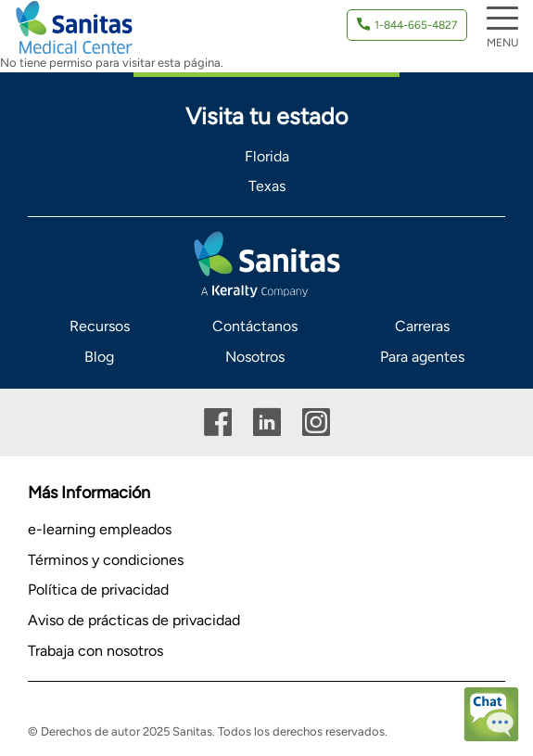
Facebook (218, 423)
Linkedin (267, 423)
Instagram (316, 423)
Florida (267, 156)
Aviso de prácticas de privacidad (134, 620)
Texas (267, 186)
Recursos (100, 326)
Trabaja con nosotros (95, 651)
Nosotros (255, 357)
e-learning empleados (100, 529)
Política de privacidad (98, 589)
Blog (99, 357)
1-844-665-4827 (416, 25)
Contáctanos (255, 326)
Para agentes (422, 357)
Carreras (422, 326)
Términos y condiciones (106, 560)
